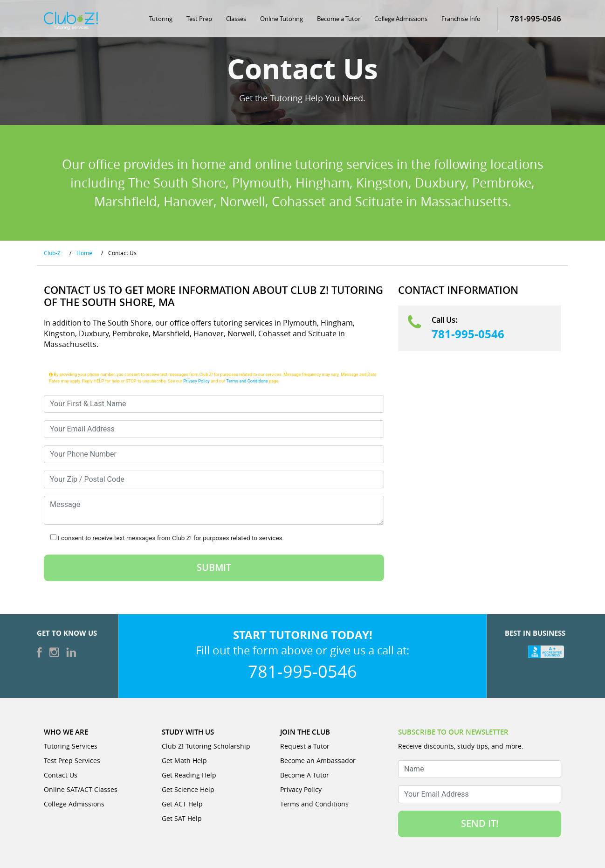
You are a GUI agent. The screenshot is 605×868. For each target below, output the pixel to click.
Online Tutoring (282, 19)
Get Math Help (184, 760)
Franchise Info (461, 19)
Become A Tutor (305, 775)
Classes (236, 19)
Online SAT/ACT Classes (81, 789)
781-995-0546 (468, 334)
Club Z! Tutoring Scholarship (206, 746)
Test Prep (199, 19)
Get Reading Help (189, 775)
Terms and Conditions (247, 381)
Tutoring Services (71, 746)
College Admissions (401, 19)
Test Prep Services (72, 760)
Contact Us (61, 775)
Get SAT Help (182, 818)
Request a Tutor (305, 746)
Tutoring (161, 19)
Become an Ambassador (318, 760)
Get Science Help (188, 789)
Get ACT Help (182, 804)
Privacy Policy (196, 381)
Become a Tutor (339, 19)
